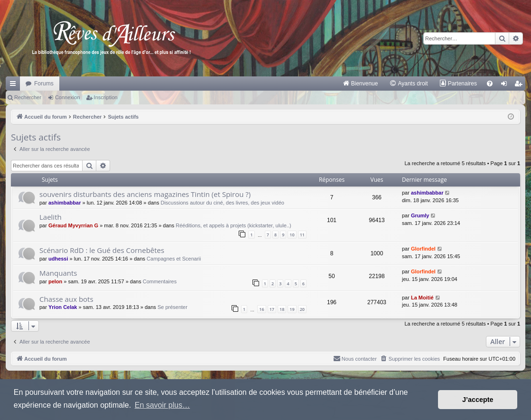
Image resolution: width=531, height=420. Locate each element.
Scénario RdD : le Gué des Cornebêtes (102, 250)
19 (292, 309)
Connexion (68, 97)
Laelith (51, 217)
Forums (44, 84)
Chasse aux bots (66, 299)
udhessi (58, 259)
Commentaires (160, 281)
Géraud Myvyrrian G (73, 225)
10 (292, 235)
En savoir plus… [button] (163, 405)
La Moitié (422, 298)
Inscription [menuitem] (520, 85)
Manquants (58, 273)
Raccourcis (15, 85)
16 (261, 309)
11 (302, 235)
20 (302, 309)
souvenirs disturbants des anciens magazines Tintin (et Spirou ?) (145, 194)
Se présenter (172, 307)
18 (282, 309)
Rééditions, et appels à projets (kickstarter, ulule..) (233, 225)
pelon (55, 281)
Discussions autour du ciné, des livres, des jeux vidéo (222, 203)
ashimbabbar (65, 203)
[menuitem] (360, 84)
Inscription (106, 97)
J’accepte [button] (478, 400)
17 (272, 309)
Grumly (420, 215)
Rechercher (28, 97)
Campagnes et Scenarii (174, 259)
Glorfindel (423, 249)
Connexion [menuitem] (506, 85)
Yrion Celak (63, 307)
